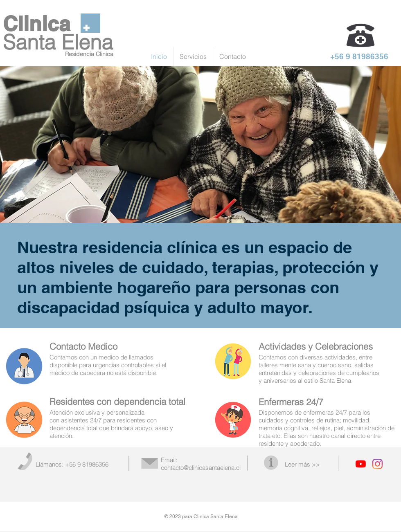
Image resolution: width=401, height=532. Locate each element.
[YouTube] (361, 464)
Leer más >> (302, 464)
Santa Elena (58, 42)
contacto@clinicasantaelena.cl (201, 468)
